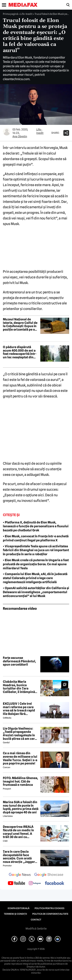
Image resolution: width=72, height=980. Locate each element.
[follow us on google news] (20, 875)
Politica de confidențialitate (50, 914)
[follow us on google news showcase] (49, 875)
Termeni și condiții (15, 914)
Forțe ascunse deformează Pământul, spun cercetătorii (19, 661)
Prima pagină (10, 14)
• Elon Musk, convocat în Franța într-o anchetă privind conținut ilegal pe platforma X (36, 538)
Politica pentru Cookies (49, 908)
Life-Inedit (26, 14)
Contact (36, 920)
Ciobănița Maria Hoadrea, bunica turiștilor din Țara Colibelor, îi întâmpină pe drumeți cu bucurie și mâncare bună (21, 687)
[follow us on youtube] (16, 883)
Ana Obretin (20, 136)
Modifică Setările (36, 929)
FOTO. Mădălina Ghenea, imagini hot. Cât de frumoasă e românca (20, 781)
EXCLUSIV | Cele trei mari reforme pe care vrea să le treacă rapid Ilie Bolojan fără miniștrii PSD (19, 709)
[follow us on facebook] (55, 883)
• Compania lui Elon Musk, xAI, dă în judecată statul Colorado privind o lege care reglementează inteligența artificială (35, 578)
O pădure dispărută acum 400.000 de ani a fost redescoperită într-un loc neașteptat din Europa (20, 352)
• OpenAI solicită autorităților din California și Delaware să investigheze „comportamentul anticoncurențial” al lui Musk (36, 592)
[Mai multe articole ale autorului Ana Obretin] (7, 132)
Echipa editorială (19, 908)
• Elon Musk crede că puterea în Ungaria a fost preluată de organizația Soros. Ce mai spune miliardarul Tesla (36, 564)
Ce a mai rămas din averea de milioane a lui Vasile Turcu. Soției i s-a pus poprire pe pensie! (20, 758)
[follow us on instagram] (35, 883)
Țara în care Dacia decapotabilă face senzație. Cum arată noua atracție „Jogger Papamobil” (19, 857)
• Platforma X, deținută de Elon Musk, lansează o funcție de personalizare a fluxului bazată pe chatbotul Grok (36, 526)
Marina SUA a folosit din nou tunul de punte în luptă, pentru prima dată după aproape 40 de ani (21, 807)
